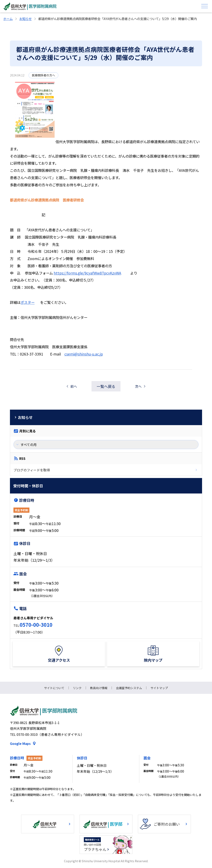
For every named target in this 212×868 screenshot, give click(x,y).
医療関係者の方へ (43, 75)
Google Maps (20, 744)
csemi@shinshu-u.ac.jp (84, 354)
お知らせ (25, 19)
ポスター (28, 302)
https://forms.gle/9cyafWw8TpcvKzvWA (87, 273)
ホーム (8, 19)
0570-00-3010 (36, 625)
